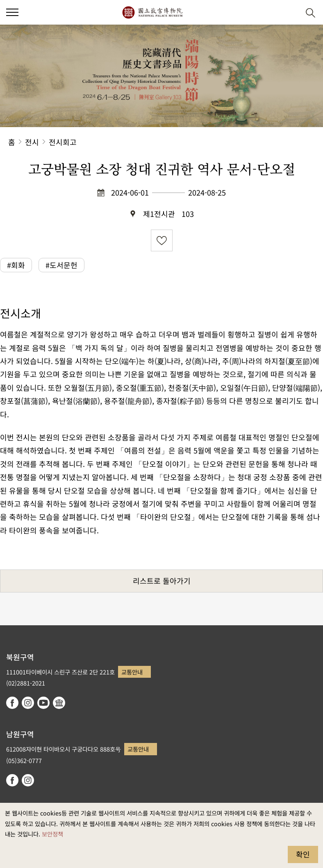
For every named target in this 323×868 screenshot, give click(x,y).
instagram (28, 703)
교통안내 (132, 672)
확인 (303, 854)
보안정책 (52, 834)
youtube (43, 703)
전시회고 (63, 142)
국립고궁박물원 (152, 12)
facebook (12, 703)
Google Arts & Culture (59, 703)
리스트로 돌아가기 (162, 581)
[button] (12, 12)
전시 (32, 142)
